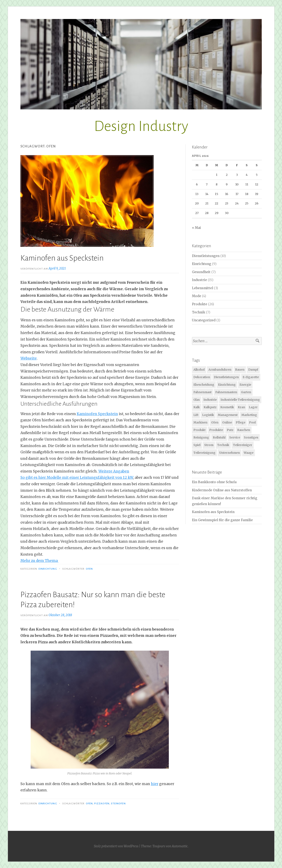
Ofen (89, 569)
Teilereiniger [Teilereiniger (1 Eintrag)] (243, 445)
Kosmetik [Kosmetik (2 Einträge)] (227, 407)
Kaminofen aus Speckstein (62, 258)
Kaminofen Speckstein (97, 414)
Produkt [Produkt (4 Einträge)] (199, 430)
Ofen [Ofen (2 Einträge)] (215, 422)
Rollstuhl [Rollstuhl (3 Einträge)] (219, 437)
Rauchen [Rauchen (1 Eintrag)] (244, 430)
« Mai (196, 228)
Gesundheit (201, 272)
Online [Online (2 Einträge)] (227, 422)
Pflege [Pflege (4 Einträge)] (241, 422)
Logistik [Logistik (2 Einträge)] (208, 415)
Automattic (180, 846)
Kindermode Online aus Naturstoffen (222, 490)
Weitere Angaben (114, 471)
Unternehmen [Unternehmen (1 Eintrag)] (230, 453)
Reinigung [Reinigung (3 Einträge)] (201, 437)
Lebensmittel (202, 288)
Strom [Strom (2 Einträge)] (209, 445)
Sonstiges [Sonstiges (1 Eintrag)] (251, 437)
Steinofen (118, 803)
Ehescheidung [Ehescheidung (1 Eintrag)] (204, 385)
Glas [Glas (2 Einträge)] (197, 400)
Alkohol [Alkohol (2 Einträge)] (199, 370)
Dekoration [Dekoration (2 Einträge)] (202, 377)
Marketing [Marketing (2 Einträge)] (249, 415)
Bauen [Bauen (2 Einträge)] (240, 370)
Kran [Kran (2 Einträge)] (241, 407)
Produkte (200, 304)
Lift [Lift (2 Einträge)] (196, 415)
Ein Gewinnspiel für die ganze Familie (222, 520)
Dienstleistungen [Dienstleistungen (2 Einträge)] (226, 377)
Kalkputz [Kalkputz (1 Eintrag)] (210, 407)
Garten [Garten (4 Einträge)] (246, 392)
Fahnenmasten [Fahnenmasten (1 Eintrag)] (226, 392)
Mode (197, 296)
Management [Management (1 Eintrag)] (228, 415)
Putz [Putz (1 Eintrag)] (230, 430)
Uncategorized (204, 320)
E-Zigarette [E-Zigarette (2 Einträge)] (251, 377)
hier (155, 784)
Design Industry (141, 126)
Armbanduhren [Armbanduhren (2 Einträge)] (220, 370)
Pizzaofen (102, 803)
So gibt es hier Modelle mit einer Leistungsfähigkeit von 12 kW (77, 478)
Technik (199, 312)
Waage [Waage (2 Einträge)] (249, 453)
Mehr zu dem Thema (39, 561)
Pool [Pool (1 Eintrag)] (252, 422)
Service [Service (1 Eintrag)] (235, 437)
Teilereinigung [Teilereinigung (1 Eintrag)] (204, 453)
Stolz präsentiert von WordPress (116, 846)
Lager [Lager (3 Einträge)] (253, 407)
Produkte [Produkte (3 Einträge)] (216, 430)
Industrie (199, 280)
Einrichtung (48, 569)
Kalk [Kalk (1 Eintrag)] (197, 407)
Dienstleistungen (206, 256)
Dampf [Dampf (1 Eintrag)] (253, 370)
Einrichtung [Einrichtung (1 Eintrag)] (227, 385)
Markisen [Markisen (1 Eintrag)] (200, 422)
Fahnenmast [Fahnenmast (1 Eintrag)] (202, 392)
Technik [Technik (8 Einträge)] (223, 445)
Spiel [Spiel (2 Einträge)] (197, 445)
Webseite (29, 358)
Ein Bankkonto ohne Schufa (214, 482)
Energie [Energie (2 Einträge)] (245, 385)
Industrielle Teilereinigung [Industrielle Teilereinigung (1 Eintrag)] (240, 400)
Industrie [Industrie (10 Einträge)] (210, 400)
